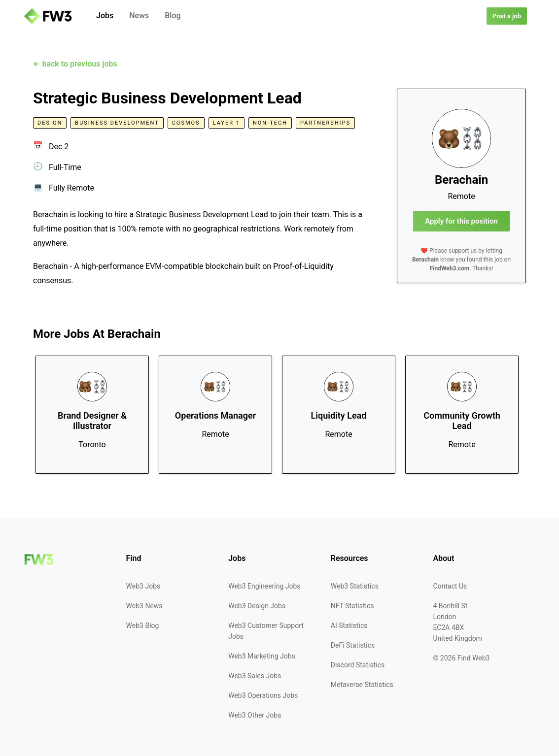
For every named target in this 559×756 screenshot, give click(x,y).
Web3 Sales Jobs (255, 676)
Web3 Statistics (355, 586)
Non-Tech (270, 123)
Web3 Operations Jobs (263, 695)
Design (50, 123)
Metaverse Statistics (362, 685)
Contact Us (450, 586)
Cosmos (186, 123)
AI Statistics (349, 625)
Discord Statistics (358, 665)
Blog (173, 16)
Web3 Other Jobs (255, 715)
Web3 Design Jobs (257, 606)
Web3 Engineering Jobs (264, 586)
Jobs (105, 16)
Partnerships (325, 123)
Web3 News (144, 606)
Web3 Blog (143, 625)
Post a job (507, 16)
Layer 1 (227, 123)
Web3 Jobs (143, 586)
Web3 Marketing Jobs (262, 656)
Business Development (117, 123)
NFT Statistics (352, 606)
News (139, 16)
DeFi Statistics (353, 645)
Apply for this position (461, 221)
